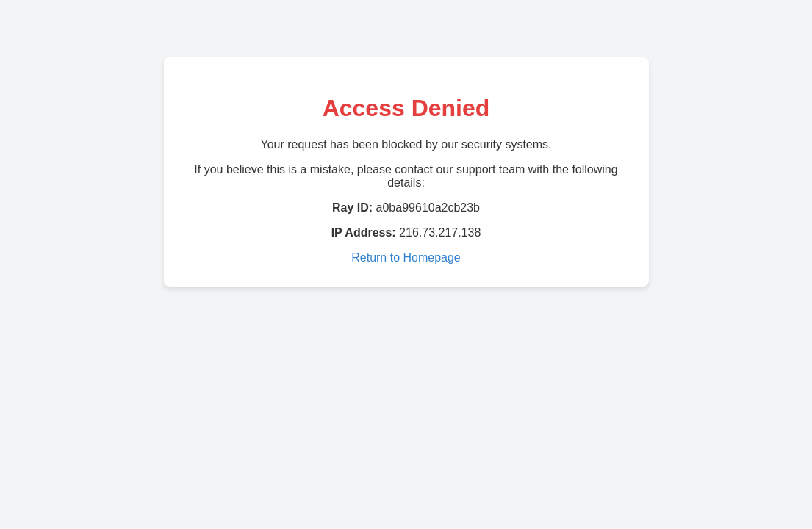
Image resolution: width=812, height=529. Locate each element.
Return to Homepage (406, 258)
